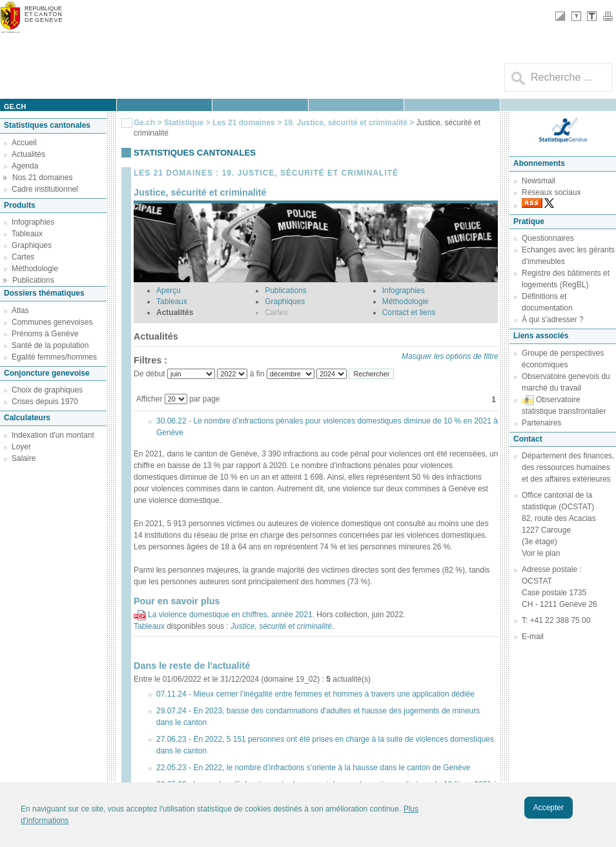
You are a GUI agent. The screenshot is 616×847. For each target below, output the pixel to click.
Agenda (25, 166)
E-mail (533, 637)
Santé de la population (50, 345)
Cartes (23, 257)
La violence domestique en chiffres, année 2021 (230, 615)
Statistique (184, 123)
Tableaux (27, 234)
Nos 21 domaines (42, 178)
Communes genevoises (52, 322)
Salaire (24, 458)
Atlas (20, 311)
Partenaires (541, 423)
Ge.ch (144, 123)
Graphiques (32, 245)
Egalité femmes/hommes (54, 357)
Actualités (28, 154)
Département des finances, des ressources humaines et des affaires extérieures (568, 467)
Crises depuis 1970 (45, 402)
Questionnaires (548, 238)
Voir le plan (541, 553)
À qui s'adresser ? (553, 320)
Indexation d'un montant (53, 435)
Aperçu (169, 291)
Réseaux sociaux (551, 192)
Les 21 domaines (244, 123)
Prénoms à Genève (45, 334)
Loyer (21, 447)
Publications (33, 280)
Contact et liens (409, 312)
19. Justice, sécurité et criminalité (346, 123)
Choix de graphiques (47, 390)
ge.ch (15, 107)
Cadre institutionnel (45, 189)
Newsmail (539, 181)
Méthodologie (35, 269)
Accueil (24, 143)
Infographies (33, 222)
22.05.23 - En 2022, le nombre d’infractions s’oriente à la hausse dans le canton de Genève (313, 768)
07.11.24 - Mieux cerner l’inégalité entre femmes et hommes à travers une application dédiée (315, 694)
